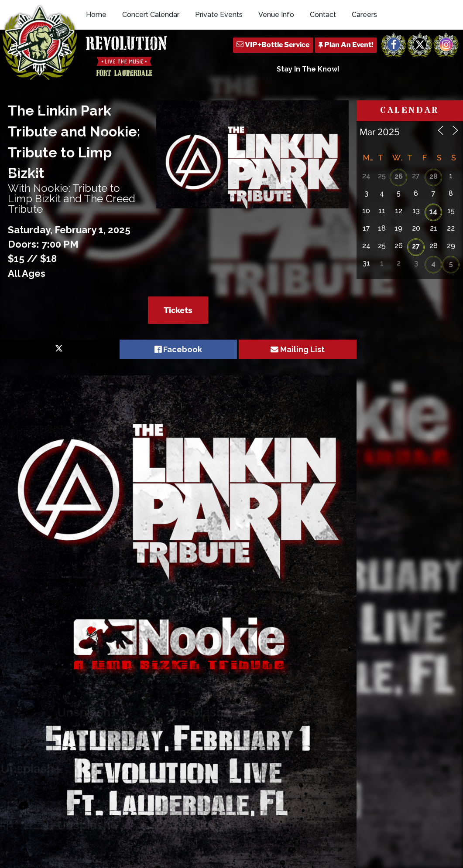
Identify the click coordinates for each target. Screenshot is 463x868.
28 (434, 176)
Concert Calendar (151, 15)
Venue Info (276, 15)
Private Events (219, 15)
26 (399, 176)
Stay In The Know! (308, 69)
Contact (323, 15)
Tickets (178, 310)
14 (433, 211)
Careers (364, 15)
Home (96, 15)
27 (416, 246)
